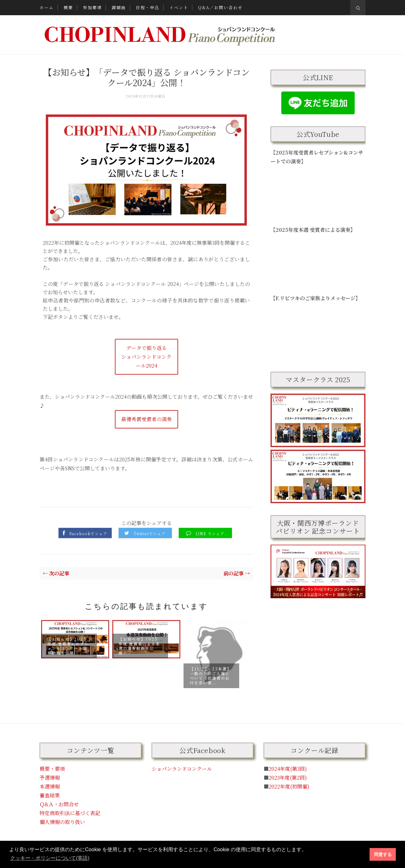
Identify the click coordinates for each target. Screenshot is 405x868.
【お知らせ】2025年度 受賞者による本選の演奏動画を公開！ (139, 646)
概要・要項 (52, 769)
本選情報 (50, 786)
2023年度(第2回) (288, 778)
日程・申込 (148, 7)
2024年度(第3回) (288, 769)
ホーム (47, 7)
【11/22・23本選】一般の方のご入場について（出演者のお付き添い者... (211, 676)
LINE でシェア (210, 534)
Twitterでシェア (150, 534)
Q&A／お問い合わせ (220, 7)
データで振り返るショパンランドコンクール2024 (146, 357)
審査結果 (50, 795)
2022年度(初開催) (289, 786)
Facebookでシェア (88, 534)
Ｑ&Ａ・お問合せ (59, 804)
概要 (68, 7)
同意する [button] (383, 854)
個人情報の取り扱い (62, 822)
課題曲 (119, 7)
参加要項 (92, 7)
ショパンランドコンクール (182, 769)
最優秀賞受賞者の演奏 (146, 419)
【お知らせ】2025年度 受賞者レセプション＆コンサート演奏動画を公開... (68, 646)
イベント (179, 7)
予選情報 (50, 778)
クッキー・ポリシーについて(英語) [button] (50, 858)
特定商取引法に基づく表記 (70, 813)
